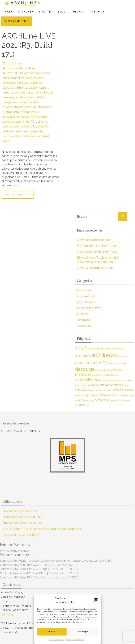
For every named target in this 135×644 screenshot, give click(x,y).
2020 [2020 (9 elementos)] (90, 349)
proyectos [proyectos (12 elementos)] (109, 395)
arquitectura (36, 83)
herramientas (11, 107)
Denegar (83, 631)
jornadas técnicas (88, 308)
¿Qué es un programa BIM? (95, 268)
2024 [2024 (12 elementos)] (103, 349)
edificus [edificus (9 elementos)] (114, 375)
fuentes (22, 102)
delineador (47, 93)
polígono (41, 122)
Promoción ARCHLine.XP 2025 (97, 246)
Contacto (8, 615)
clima (6, 93)
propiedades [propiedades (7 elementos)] (81, 395)
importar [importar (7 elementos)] (120, 381)
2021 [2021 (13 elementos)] (96, 348)
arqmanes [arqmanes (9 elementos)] (123, 356)
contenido (32, 93)
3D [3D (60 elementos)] (84, 348)
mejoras (25, 112)
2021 (10, 73)
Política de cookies (57, 640)
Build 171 (22, 88)
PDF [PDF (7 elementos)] (106, 390)
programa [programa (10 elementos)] (127, 390)
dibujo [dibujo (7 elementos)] (98, 370)
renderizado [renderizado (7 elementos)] (128, 395)
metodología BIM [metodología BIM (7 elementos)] (83, 385)
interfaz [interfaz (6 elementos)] (128, 381)
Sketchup (8, 131)
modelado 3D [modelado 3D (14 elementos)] (114, 385)
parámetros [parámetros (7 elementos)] (98, 390)
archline (22, 83)
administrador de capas (18, 78)
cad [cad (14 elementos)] (110, 363)
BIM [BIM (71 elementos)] (102, 362)
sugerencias (36, 131)
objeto (25, 117)
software (21, 131)
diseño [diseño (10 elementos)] (105, 370)
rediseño (43, 126)
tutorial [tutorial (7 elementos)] (113, 401)
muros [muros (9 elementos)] (127, 385)
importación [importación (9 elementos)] (109, 381)
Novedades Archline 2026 (94, 240)
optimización (39, 117)
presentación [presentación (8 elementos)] (115, 390)
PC (33, 122)
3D (21, 73)
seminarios (84, 320)
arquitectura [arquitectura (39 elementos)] (86, 363)
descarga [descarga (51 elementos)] (85, 369)
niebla (35, 112)
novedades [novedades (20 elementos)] (84, 390)
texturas (8, 136)
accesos (30, 73)
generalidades (86, 302)
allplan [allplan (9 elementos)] (110, 349)
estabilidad (23, 97)
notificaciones (11, 117)
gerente (33, 102)
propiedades (10, 126)
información (45, 107)
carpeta (44, 88)
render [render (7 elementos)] (119, 395)
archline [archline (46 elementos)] (83, 355)
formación (84, 290)
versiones (34, 136)
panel (6, 122)
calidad (33, 88)
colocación (18, 93)
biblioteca (9, 88)
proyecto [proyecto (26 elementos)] (95, 395)
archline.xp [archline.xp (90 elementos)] (104, 355)
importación (28, 107)
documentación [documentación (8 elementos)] (95, 375)
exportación (38, 97)
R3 (34, 126)
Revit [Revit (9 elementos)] (78, 400)
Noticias (31, 68)
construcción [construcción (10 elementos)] (120, 363)
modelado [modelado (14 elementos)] (98, 385)
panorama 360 (20, 122)
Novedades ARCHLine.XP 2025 (98, 252)
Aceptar (52, 631)
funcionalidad (15, 68)
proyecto (26, 126)
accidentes (43, 73)
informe (7, 112)
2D (16, 73)
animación (9, 83)
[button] (96, 600)
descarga (8, 97)
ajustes (38, 78)
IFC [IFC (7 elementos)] (101, 381)
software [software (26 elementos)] (102, 400)
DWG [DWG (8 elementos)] (106, 375)
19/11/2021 (15, 63)
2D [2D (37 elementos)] (78, 348)
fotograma (9, 102)
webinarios (84, 326)
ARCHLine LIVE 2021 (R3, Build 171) (29, 45)
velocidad (20, 136)
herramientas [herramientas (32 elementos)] (87, 380)
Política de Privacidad (75, 640)
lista (16, 112)
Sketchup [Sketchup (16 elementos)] (88, 400)
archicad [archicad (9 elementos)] (119, 349)
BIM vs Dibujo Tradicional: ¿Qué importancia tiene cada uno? (43, 529)
